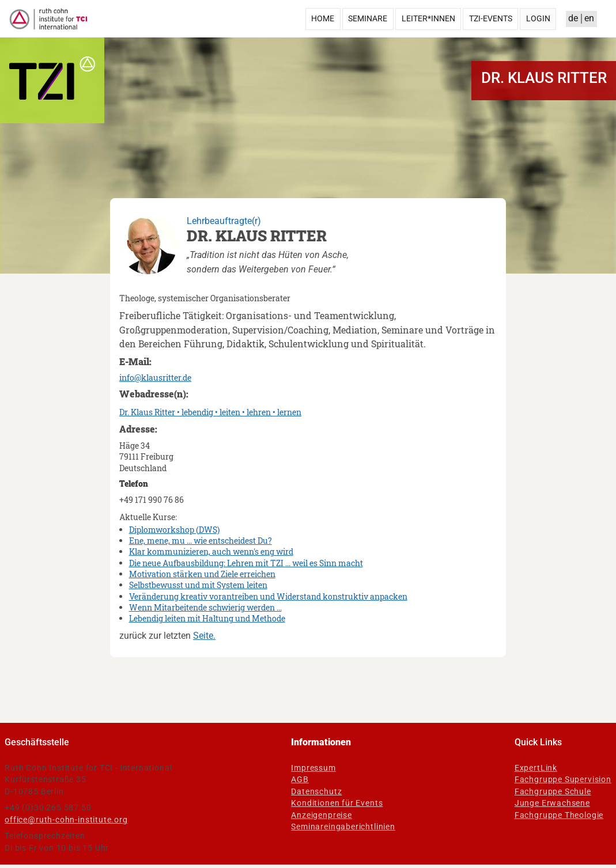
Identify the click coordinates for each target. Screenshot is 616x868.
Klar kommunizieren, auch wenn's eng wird (211, 551)
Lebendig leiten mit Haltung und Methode (207, 618)
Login (538, 18)
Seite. (204, 636)
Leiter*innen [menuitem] (428, 18)
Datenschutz (316, 791)
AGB (300, 779)
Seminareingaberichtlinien (343, 827)
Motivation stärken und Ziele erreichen (202, 574)
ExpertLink (536, 768)
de (573, 18)
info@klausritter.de (155, 378)
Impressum (313, 768)
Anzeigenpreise (321, 815)
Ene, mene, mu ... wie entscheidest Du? (201, 541)
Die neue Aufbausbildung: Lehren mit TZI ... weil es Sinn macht (246, 563)
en (589, 18)
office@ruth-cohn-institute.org (66, 820)
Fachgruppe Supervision (563, 779)
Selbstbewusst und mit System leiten (198, 585)
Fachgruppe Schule (553, 791)
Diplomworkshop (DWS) (174, 530)
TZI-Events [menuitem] (491, 18)
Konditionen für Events (337, 803)
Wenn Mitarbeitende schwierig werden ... (205, 607)
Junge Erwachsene (552, 803)
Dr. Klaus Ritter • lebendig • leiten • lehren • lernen (210, 412)
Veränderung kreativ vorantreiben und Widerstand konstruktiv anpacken (268, 596)
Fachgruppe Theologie (559, 815)
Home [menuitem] (323, 18)
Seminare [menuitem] (368, 18)
